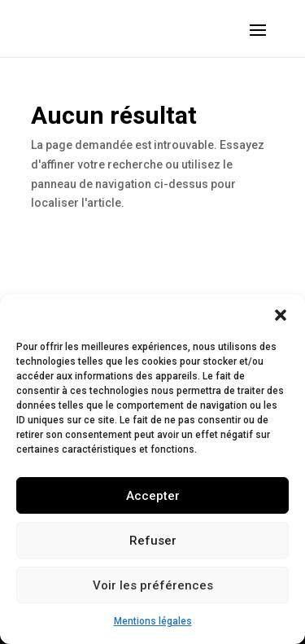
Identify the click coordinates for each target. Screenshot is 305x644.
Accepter (153, 496)
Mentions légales (153, 621)
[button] (281, 315)
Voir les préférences (153, 585)
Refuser (153, 541)
